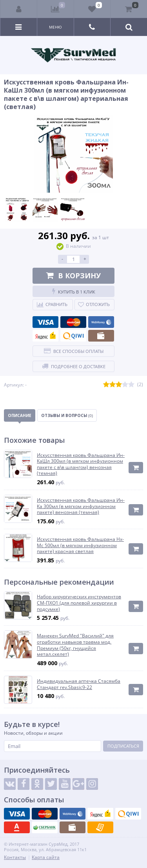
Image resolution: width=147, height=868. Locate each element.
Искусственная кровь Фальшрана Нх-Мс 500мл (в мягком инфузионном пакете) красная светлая (80, 545)
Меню (55, 27)
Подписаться (123, 746)
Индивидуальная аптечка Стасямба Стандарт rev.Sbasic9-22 (79, 684)
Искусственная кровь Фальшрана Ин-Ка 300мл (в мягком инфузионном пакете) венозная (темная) (81, 506)
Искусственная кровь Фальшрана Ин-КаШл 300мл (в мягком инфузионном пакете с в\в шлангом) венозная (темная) (81, 464)
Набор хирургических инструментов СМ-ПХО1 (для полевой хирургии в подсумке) (79, 603)
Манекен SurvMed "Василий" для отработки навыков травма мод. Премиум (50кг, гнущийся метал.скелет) (75, 645)
